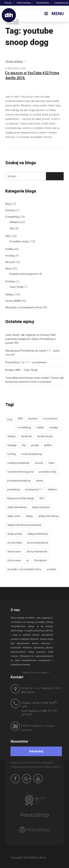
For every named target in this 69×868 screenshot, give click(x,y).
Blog (8, 204)
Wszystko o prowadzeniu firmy (24, 307)
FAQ (8, 236)
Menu (53, 14)
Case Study (16, 287)
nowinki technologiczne (20, 472)
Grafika (9, 249)
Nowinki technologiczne (24, 274)
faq (24, 445)
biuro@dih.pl (36, 726)
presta (40, 481)
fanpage (12, 445)
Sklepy (9, 294)
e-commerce (50, 419)
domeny (33, 419)
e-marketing (24, 427)
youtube (51, 569)
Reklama (15, 222)
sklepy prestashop (38, 534)
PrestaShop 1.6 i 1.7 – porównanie (26, 362)
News (9, 269)
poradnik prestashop (19, 481)
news (51, 463)
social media (14, 543)
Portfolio (10, 282)
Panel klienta (42, 3)
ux (28, 560)
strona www (14, 552)
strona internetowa (38, 543)
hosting (12, 454)
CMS (20, 419)
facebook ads (45, 436)
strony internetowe (37, 552)
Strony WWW (13, 301)
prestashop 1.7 (34, 489)
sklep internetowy (17, 507)
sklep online (14, 516)
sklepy (29, 516)
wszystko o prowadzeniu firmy (24, 569)
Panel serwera (24, 3)
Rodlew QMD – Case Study (21, 370)
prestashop (14, 489)
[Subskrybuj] (36, 751)
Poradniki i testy (19, 241)
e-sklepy (54, 427)
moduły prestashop (18, 463)
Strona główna (14, 61)
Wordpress (41, 560)
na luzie (39, 463)
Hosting (10, 256)
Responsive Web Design (21, 498)
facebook (26, 436)
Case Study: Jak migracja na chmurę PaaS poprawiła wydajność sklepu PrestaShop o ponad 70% (31, 339)
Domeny (10, 210)
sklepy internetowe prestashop (24, 525)
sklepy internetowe (48, 516)
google (35, 445)
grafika (48, 445)
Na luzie (10, 262)
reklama (52, 489)
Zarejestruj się (61, 3)
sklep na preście (41, 507)
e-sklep (40, 427)
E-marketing (12, 217)
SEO (12, 229)
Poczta (8, 3)
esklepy (11, 436)
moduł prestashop (32, 454)
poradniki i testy (48, 472)
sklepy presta (15, 534)
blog (10, 419)
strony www (14, 560)
